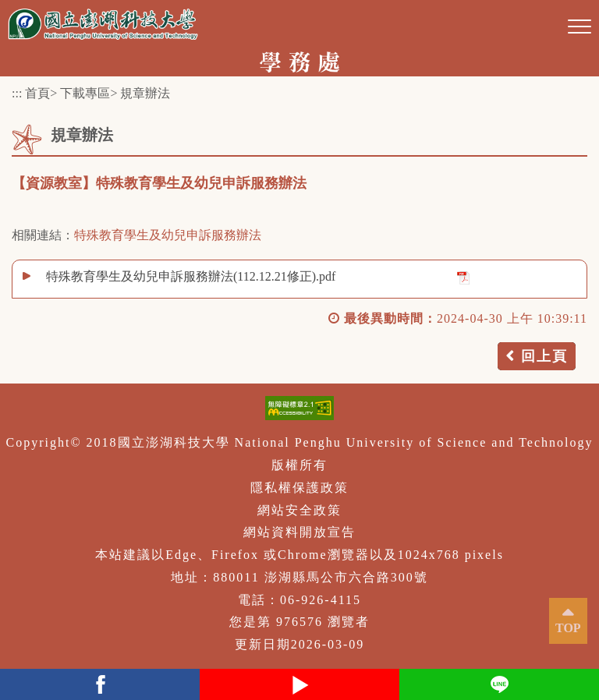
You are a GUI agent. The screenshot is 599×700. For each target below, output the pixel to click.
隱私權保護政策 (299, 488)
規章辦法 (145, 93)
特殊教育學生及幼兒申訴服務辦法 (168, 235)
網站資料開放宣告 (299, 532)
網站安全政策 (299, 510)
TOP (568, 628)
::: (17, 93)
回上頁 (544, 356)
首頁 (37, 93)
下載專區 (85, 93)
